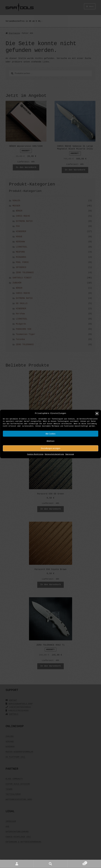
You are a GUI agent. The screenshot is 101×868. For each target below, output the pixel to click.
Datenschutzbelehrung (54, 454)
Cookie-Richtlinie (35, 454)
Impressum (70, 454)
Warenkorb (77, 862)
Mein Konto (17, 864)
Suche (50, 864)
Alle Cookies (50, 434)
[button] (97, 414)
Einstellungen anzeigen (51, 448)
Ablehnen (50, 441)
